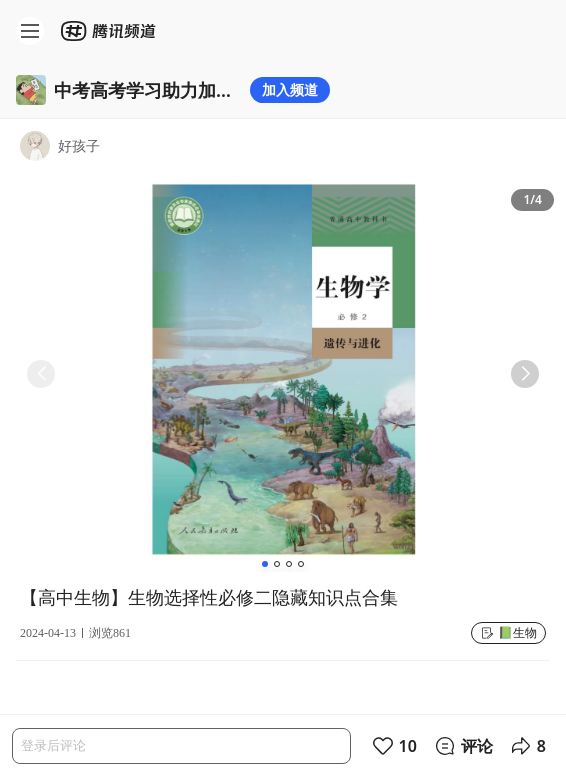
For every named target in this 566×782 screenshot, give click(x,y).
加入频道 (290, 89)
